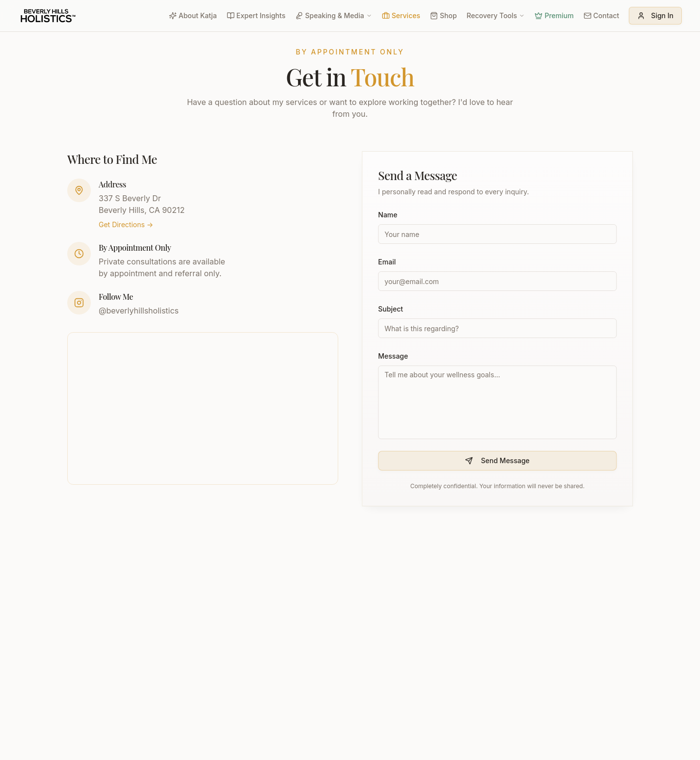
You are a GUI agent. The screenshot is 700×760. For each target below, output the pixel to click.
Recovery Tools (496, 15)
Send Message (498, 460)
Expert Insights (256, 15)
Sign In (655, 15)
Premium (554, 15)
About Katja (193, 15)
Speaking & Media (333, 15)
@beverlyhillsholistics (139, 311)
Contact (602, 15)
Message (394, 356)
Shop (444, 15)
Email (388, 262)
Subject (391, 309)
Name (389, 215)
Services (401, 15)
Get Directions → (126, 224)
